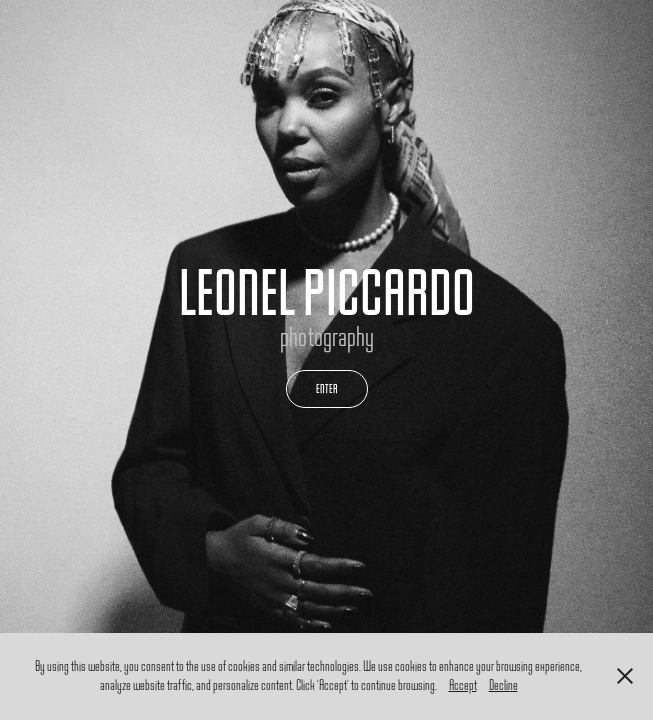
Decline (503, 685)
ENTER (327, 388)
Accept (463, 685)
